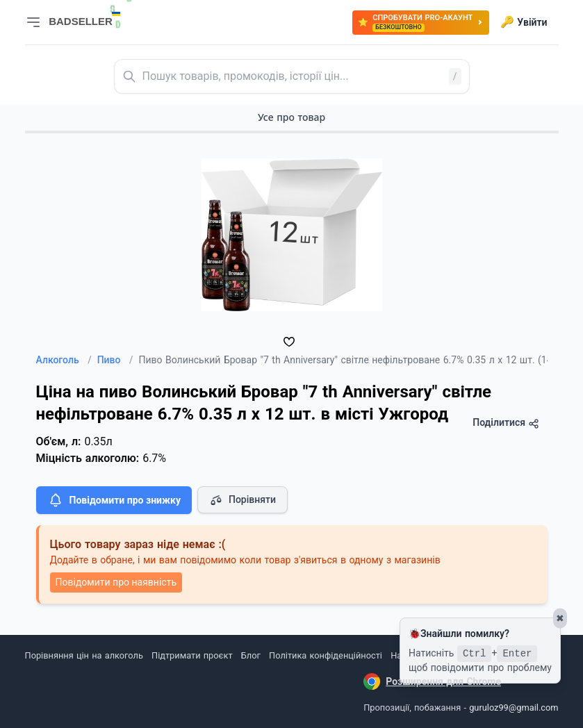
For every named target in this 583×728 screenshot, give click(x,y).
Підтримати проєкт (192, 655)
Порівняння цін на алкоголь (84, 655)
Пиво (115, 360)
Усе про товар (291, 117)
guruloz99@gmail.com (514, 708)
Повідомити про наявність (116, 582)
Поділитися (506, 423)
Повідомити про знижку (114, 500)
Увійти (524, 22)
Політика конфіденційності (326, 655)
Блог (251, 655)
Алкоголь (64, 360)
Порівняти (243, 500)
